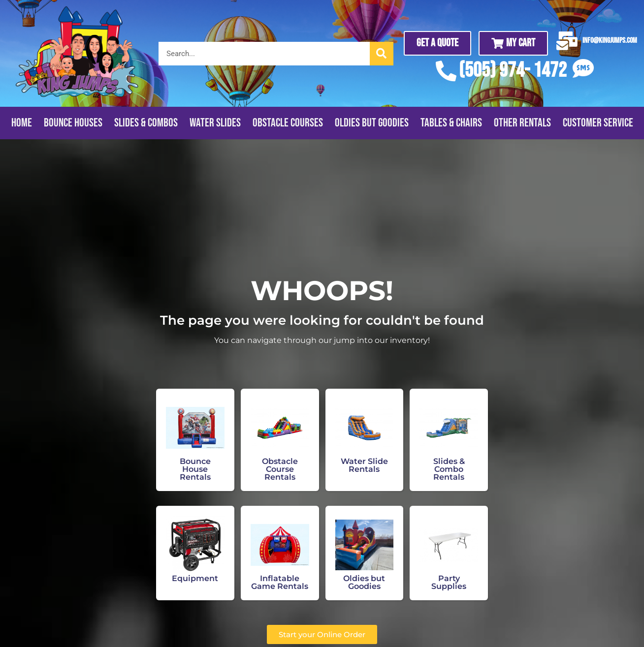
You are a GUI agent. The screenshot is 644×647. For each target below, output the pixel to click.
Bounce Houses (73, 123)
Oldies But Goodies (372, 123)
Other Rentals (522, 123)
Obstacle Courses (288, 123)
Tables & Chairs (451, 123)
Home (22, 123)
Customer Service (598, 123)
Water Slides (215, 123)
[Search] (382, 54)
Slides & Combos (146, 123)
